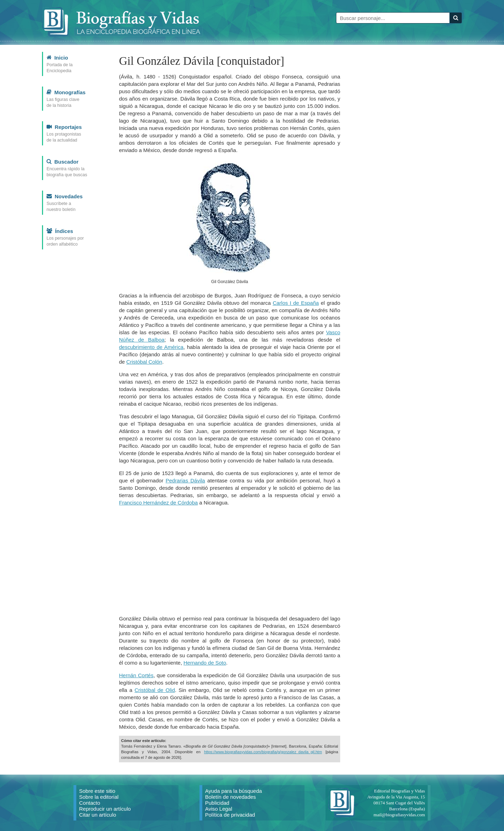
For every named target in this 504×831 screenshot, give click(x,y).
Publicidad (217, 803)
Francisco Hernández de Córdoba (158, 503)
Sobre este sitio (97, 791)
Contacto (90, 803)
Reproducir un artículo (105, 809)
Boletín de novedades (230, 797)
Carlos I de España (296, 303)
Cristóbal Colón (144, 362)
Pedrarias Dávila (185, 480)
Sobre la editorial (99, 797)
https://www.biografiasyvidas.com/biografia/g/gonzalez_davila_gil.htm (263, 752)
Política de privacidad (230, 815)
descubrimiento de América (151, 347)
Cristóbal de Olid (155, 690)
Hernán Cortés (136, 675)
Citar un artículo (98, 815)
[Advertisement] (230, 561)
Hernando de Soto (205, 663)
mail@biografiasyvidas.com (399, 815)
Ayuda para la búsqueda (233, 791)
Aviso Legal (219, 809)
